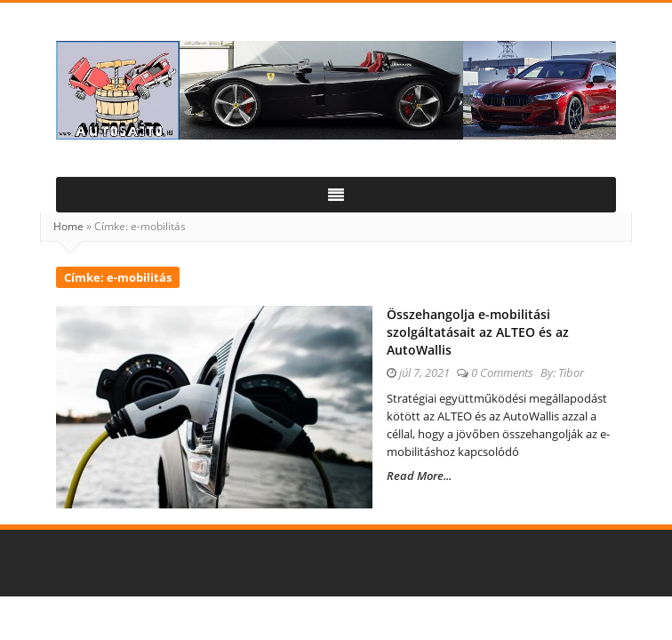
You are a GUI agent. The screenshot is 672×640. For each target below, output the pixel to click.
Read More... (419, 476)
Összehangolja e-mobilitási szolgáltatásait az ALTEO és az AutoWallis (478, 332)
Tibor (571, 372)
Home (68, 226)
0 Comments (502, 372)
